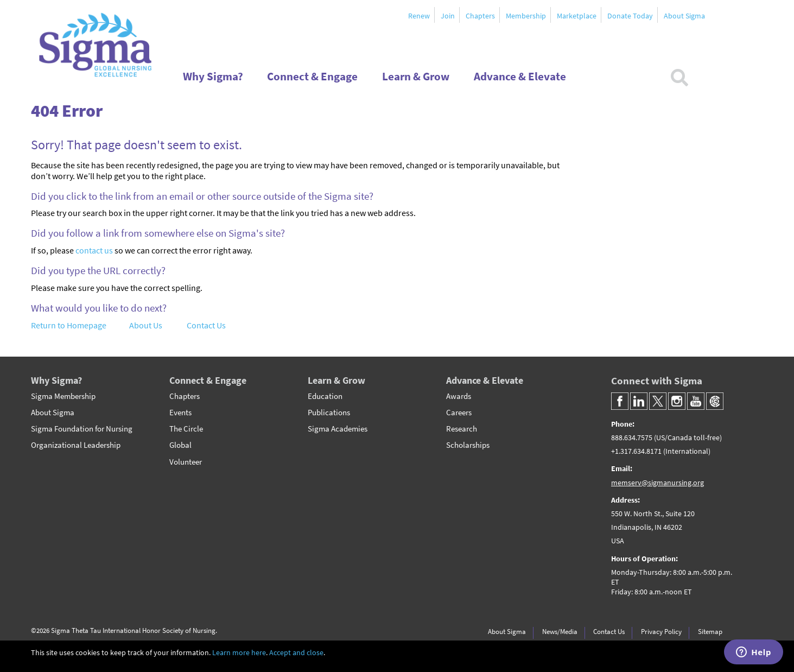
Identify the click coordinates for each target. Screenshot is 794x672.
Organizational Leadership (76, 445)
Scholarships (468, 445)
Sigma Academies (338, 429)
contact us (94, 250)
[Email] (677, 475)
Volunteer (186, 462)
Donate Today (630, 16)
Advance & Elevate (485, 380)
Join (448, 16)
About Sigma (684, 16)
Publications (329, 413)
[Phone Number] (677, 438)
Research (462, 429)
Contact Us (206, 325)
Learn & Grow (336, 380)
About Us (146, 325)
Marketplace (577, 16)
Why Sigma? (56, 380)
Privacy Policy (661, 631)
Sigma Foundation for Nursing (82, 429)
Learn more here (239, 653)
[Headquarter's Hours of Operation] (677, 582)
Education (325, 396)
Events (180, 413)
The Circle (186, 429)
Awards (459, 396)
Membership (526, 16)
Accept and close (296, 653)
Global (180, 445)
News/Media (560, 631)
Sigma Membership (63, 396)
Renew (419, 16)
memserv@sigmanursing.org (658, 483)
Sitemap (710, 631)
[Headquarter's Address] (677, 553)
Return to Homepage (69, 325)
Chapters (480, 16)
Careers (459, 413)
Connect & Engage (208, 380)
